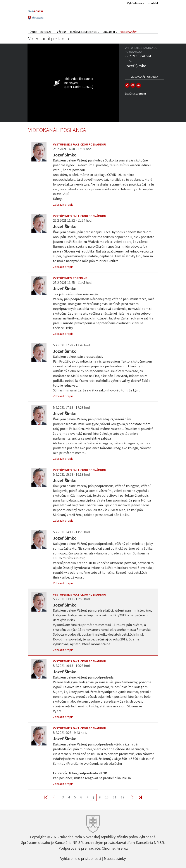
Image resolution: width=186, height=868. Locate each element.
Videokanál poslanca (144, 77)
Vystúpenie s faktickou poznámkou (80, 144)
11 (115, 797)
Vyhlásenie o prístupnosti (81, 858)
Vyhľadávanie (136, 3)
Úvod (33, 32)
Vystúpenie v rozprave (70, 278)
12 (122, 797)
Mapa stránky (115, 858)
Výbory (62, 32)
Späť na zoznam (135, 93)
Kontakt (153, 3)
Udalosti (110, 32)
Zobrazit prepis (63, 205)
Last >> (138, 797)
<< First (49, 797)
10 (107, 797)
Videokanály (129, 32)
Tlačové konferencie (85, 32)
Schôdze (47, 32)
